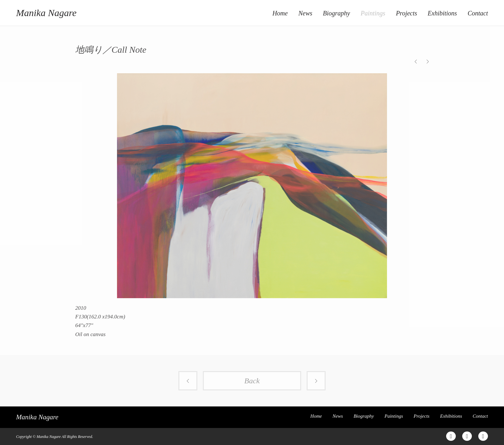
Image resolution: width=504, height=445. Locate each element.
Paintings (373, 13)
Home (280, 13)
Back (252, 381)
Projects (407, 13)
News (305, 13)
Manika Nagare (46, 13)
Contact (478, 13)
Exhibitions (442, 13)
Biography (337, 13)
